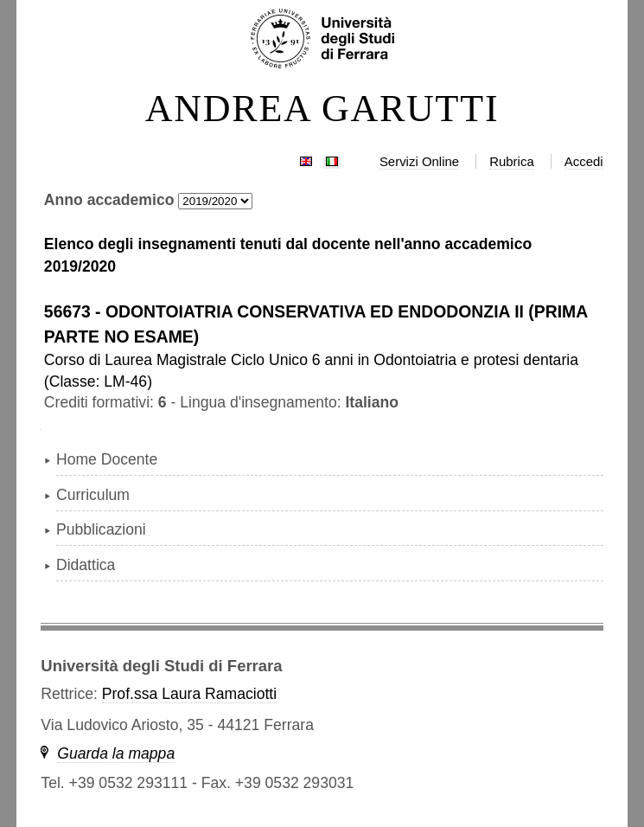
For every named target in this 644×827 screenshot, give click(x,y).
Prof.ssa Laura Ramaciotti (189, 694)
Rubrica (512, 161)
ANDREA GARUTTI (322, 109)
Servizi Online (419, 161)
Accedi (584, 161)
